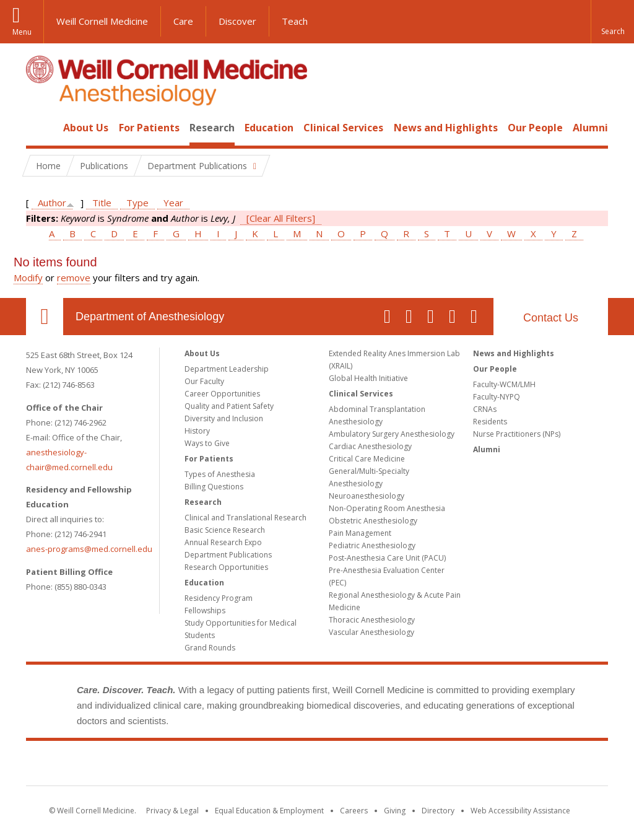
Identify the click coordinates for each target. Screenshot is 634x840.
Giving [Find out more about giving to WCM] (395, 811)
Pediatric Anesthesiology (372, 545)
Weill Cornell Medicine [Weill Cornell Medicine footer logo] (317, 766)
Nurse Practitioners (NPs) (517, 434)
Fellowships (205, 610)
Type (137, 203)
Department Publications (228, 555)
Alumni (590, 128)
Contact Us (551, 318)
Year (173, 203)
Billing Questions (214, 487)
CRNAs (485, 409)
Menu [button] (22, 32)
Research (212, 128)
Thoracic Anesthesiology (372, 620)
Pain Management (360, 533)
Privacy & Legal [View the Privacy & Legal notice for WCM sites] (172, 811)
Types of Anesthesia (220, 474)
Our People (535, 128)
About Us (86, 128)
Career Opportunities (222, 394)
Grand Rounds (210, 648)
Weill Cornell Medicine (102, 21)
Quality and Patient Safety (229, 406)
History (197, 431)
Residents (490, 422)
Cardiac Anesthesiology (370, 446)
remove (74, 278)
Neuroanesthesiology (367, 496)
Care (183, 21)
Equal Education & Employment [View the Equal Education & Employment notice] (269, 811)
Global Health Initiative (368, 378)
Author (52, 203)
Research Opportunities (226, 567)
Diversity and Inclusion (224, 418)
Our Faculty (204, 381)
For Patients (149, 128)
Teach (295, 21)
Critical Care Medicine (367, 459)
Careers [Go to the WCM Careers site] (354, 811)
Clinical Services (343, 128)
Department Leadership (227, 369)
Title (102, 203)
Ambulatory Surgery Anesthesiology (392, 434)
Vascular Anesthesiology (371, 632)
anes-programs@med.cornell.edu (89, 549)
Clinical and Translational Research (245, 518)
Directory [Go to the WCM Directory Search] (438, 811)
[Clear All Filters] (281, 218)
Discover (237, 21)
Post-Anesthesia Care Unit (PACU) (387, 558)
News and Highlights (446, 128)
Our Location (45, 317)
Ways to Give (207, 443)
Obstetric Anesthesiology (373, 521)
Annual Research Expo (223, 542)
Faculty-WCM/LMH (504, 384)
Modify (28, 278)
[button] (612, 22)
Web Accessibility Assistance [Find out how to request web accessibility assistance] (520, 811)
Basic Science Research (225, 530)
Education (269, 128)
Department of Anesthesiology (150, 317)
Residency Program (219, 598)
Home (40, 128)
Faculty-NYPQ (497, 397)
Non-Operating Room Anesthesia (387, 508)
